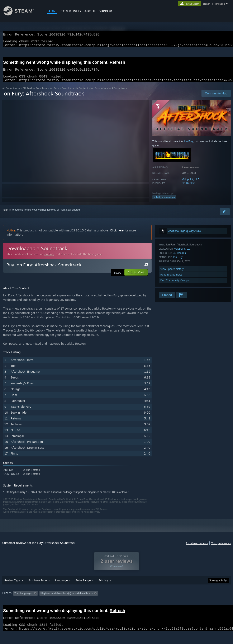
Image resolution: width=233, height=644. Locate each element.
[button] (136, 277)
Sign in (7, 215)
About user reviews (197, 548)
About (90, 11)
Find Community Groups (175, 285)
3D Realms (189, 188)
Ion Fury (54, 93)
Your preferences (221, 548)
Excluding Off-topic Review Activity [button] (66, 604)
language (220, 4)
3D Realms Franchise (35, 93)
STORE (52, 11)
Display (103, 591)
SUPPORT (106, 11)
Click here (117, 235)
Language (61, 591)
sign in (207, 4)
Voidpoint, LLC (191, 184)
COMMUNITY (71, 11)
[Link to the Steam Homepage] (22, 14)
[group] (116, 604)
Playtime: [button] (98, 604)
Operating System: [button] (163, 604)
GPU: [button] (198, 604)
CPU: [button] (184, 604)
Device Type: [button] (217, 604)
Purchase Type (38, 591)
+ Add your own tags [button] (164, 202)
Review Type (12, 591)
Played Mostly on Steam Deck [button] (128, 604)
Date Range (83, 591)
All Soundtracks (11, 93)
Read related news (171, 280)
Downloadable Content (75, 93)
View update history (172, 274)
